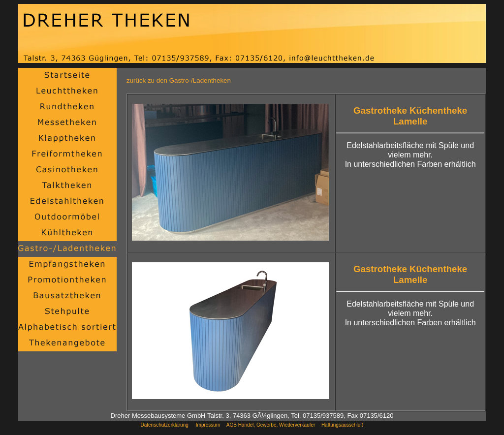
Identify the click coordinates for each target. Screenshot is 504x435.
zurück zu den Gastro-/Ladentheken (179, 80)
